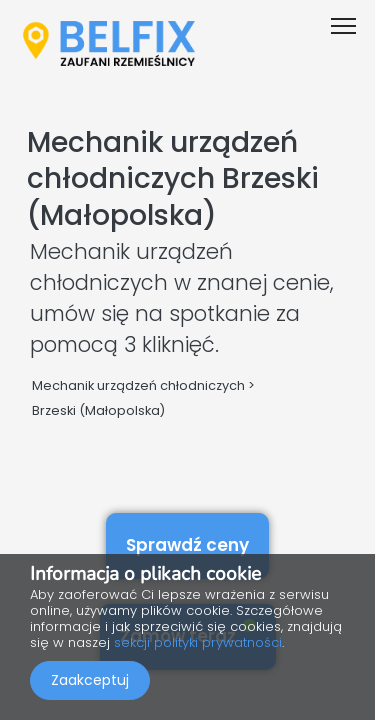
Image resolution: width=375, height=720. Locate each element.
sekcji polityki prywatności (198, 642)
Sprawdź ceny (187, 545)
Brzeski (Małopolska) (98, 410)
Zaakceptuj (90, 680)
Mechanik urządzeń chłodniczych (138, 385)
